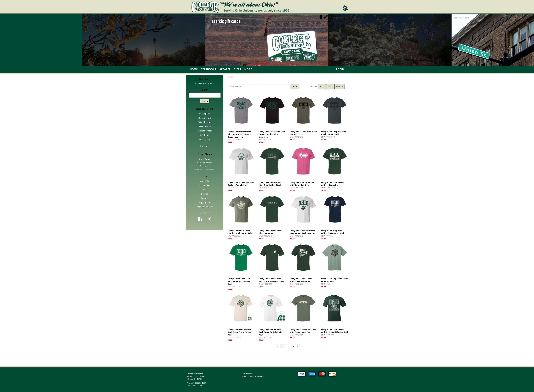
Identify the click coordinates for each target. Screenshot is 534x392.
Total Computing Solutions (253, 376)
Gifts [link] (237, 69)
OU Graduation (205, 126)
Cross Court (205, 159)
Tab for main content (51, 230)
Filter (295, 87)
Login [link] (340, 69)
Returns (205, 198)
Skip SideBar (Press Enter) (53, 77)
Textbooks (205, 146)
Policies (205, 194)
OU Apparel (205, 114)
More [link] (248, 69)
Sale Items (205, 135)
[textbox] (205, 95)
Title (330, 87)
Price (322, 87)
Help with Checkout (205, 207)
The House (205, 166)
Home (230, 77)
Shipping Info (205, 202)
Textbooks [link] (208, 69)
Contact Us (205, 185)
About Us (205, 181)
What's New (205, 139)
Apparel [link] (225, 69)
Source (339, 87)
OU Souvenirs (205, 118)
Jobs (205, 190)
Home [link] (194, 69)
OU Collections (205, 122)
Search (205, 101)
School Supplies (205, 131)
